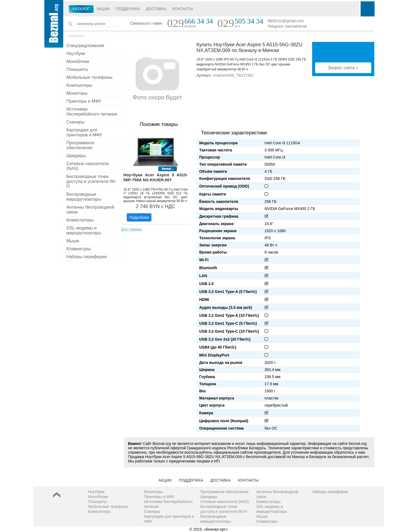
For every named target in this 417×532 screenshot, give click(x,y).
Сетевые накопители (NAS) (88, 166)
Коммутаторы (80, 220)
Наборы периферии (87, 257)
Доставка (156, 9)
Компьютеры (79, 85)
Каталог (81, 9)
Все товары (132, 229)
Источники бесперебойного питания (92, 112)
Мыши (73, 241)
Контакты (183, 9)
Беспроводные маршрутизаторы (84, 197)
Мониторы (77, 93)
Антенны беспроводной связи (90, 210)
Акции (103, 9)
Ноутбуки (76, 54)
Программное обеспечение (80, 145)
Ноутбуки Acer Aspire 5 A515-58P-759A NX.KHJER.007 (156, 177)
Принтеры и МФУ (84, 101)
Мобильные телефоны (90, 77)
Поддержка (128, 9)
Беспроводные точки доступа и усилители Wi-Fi (91, 181)
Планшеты (77, 69)
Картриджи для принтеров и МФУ (84, 132)
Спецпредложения (85, 46)
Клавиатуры (79, 249)
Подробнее (139, 217)
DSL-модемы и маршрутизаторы (84, 230)
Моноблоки (78, 61)
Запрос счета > (343, 68)
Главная (76, 36)
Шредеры (76, 156)
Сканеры (76, 122)
